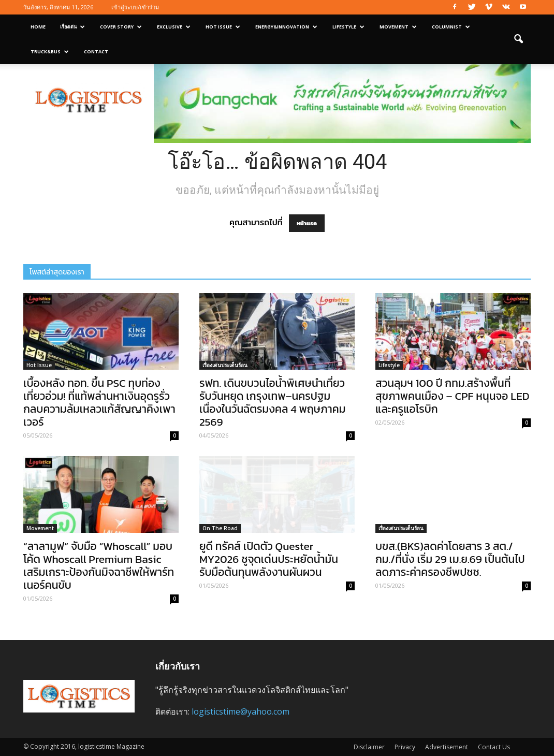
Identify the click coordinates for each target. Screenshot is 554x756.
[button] (518, 39)
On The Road (220, 528)
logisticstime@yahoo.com (240, 711)
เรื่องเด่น (72, 27)
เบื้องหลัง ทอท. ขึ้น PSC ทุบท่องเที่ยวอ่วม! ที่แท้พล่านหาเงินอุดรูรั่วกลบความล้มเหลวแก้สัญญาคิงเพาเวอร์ (99, 402)
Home (38, 27)
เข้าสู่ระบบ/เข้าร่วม (135, 7)
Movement (398, 27)
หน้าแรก (307, 223)
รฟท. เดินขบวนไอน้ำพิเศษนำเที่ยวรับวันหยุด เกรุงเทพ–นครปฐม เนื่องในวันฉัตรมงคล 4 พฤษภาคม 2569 (272, 402)
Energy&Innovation (286, 27)
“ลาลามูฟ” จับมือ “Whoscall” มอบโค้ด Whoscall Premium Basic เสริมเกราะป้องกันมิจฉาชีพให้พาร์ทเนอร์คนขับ (99, 565)
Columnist (451, 27)
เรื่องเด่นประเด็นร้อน (225, 365)
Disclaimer (369, 747)
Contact (96, 52)
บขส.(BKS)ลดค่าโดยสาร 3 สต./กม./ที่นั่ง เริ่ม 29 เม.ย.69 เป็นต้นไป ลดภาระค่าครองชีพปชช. (450, 559)
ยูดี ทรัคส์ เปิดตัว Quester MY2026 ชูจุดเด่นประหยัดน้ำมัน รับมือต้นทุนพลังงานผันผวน (269, 559)
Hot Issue (223, 27)
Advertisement (447, 747)
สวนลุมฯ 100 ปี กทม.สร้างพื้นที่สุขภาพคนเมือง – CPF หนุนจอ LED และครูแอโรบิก (452, 396)
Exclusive (174, 27)
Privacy (405, 747)
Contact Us (494, 747)
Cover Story (121, 27)
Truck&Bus (50, 52)
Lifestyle (348, 27)
